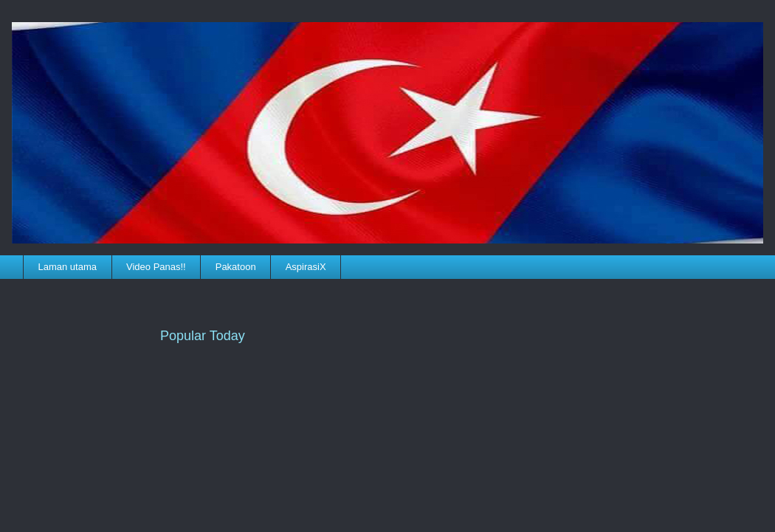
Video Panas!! (156, 267)
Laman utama (68, 267)
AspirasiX (306, 267)
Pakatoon (236, 267)
